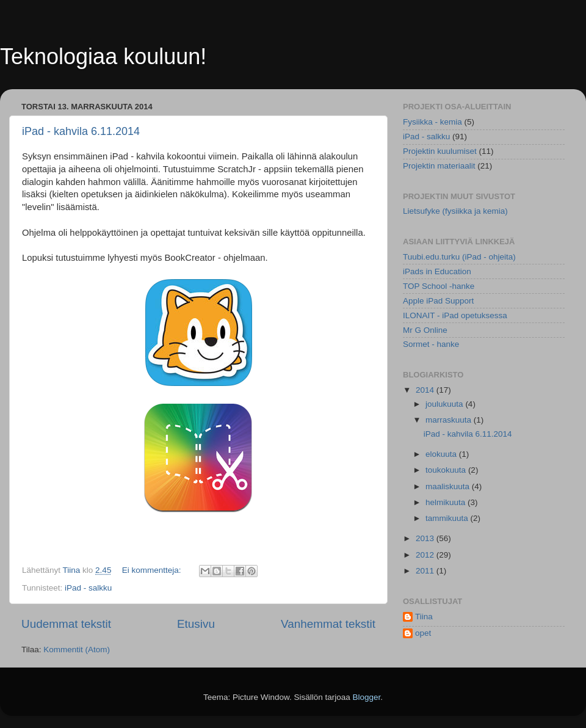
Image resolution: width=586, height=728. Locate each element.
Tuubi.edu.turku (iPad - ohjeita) (459, 257)
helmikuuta (447, 502)
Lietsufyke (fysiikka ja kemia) (455, 211)
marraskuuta (450, 420)
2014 (426, 390)
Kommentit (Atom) (77, 650)
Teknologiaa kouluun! (103, 56)
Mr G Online (425, 330)
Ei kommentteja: (153, 570)
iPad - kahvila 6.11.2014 (81, 131)
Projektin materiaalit (439, 166)
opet (423, 633)
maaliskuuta (449, 486)
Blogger (367, 697)
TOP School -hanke (439, 286)
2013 (426, 538)
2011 (426, 571)
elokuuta (442, 454)
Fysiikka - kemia (432, 122)
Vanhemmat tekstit (328, 624)
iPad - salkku (88, 588)
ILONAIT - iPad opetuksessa (455, 315)
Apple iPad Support (438, 301)
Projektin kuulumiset (440, 151)
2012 (426, 555)
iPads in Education (437, 271)
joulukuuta (445, 404)
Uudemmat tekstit (66, 624)
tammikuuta (448, 518)
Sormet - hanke (431, 344)
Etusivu (196, 624)
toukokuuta (447, 470)
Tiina (424, 617)
